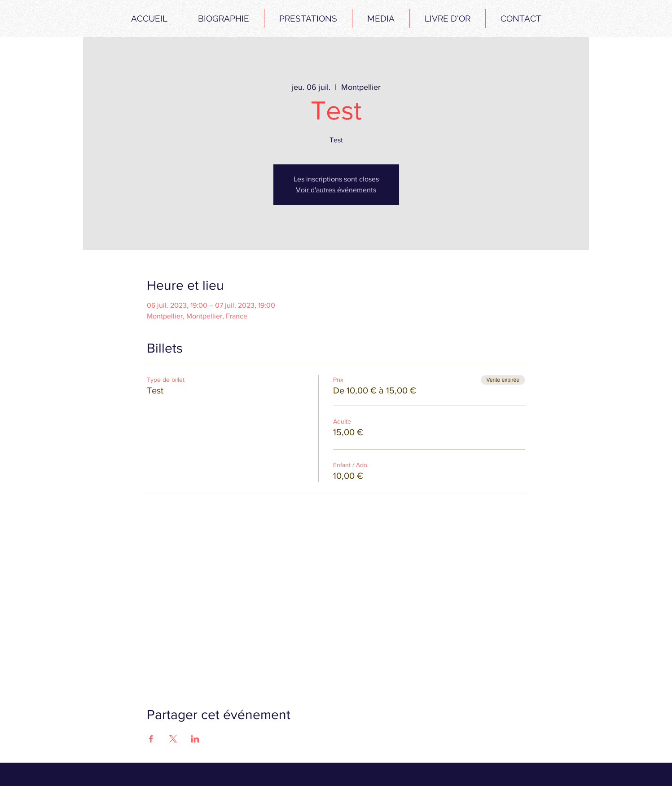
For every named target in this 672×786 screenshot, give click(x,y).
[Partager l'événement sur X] (173, 739)
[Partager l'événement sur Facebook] (151, 739)
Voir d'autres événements (336, 190)
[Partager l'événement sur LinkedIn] (195, 739)
